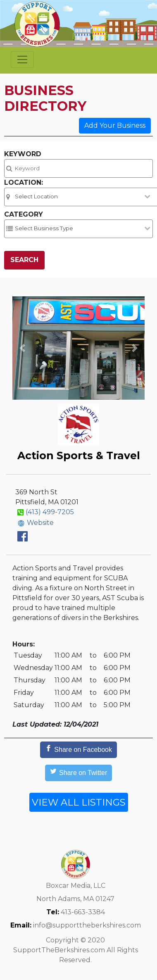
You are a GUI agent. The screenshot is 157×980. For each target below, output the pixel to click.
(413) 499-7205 (50, 512)
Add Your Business (115, 125)
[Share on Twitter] (79, 773)
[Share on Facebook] (78, 750)
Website (40, 523)
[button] (22, 348)
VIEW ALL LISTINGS (79, 802)
